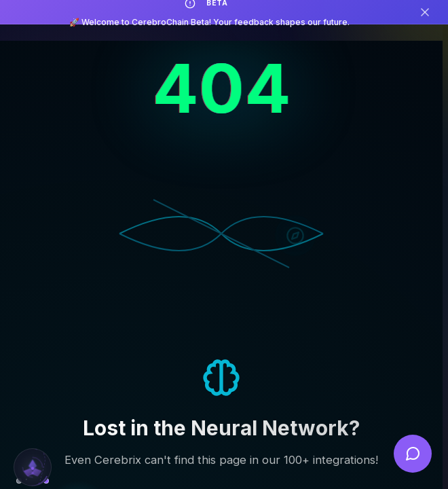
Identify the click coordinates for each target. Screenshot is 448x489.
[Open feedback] (413, 454)
